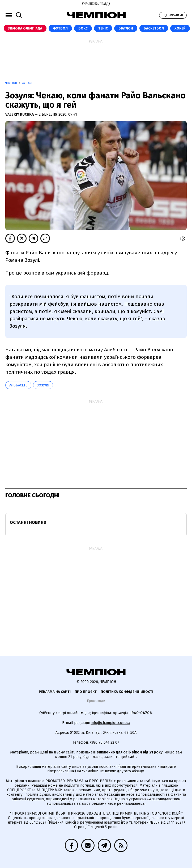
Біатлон (126, 28)
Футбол (60, 28)
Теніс (103, 28)
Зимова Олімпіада (25, 28)
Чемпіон (12, 83)
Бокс (83, 28)
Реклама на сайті (55, 692)
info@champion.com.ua (110, 723)
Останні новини (28, 522)
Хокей (180, 28)
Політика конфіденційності (127, 692)
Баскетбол (154, 28)
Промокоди (96, 701)
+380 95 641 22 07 (104, 742)
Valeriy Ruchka (20, 114)
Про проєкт (86, 692)
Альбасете (18, 385)
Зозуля (43, 385)
